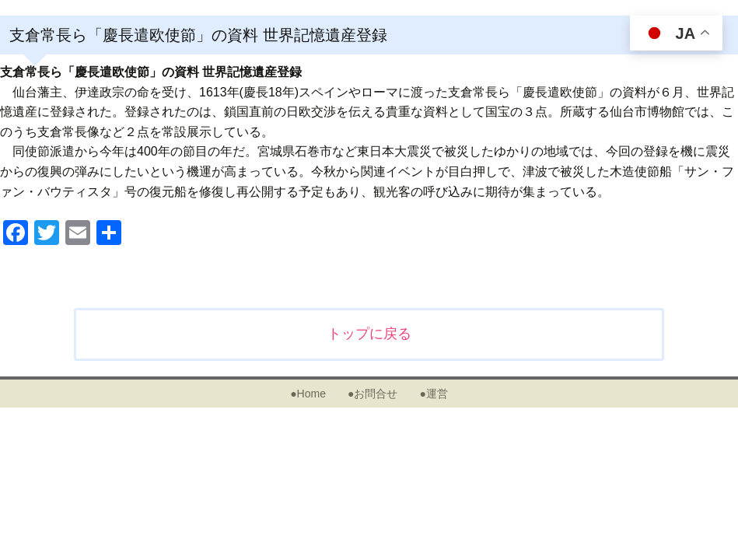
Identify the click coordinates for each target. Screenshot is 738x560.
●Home (308, 394)
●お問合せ (372, 394)
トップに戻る (369, 334)
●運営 (433, 394)
